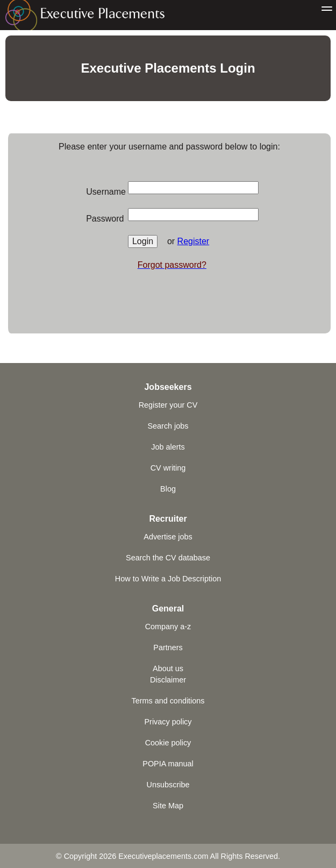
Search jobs (168, 426)
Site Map (168, 806)
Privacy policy (168, 722)
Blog (168, 489)
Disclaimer (168, 680)
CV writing (168, 468)
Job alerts (168, 447)
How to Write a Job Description (168, 579)
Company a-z (168, 627)
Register (194, 241)
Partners (168, 648)
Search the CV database (168, 558)
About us (168, 668)
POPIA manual (168, 764)
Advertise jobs (168, 537)
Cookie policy (168, 743)
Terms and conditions (168, 701)
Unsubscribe (168, 785)
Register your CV (168, 405)
